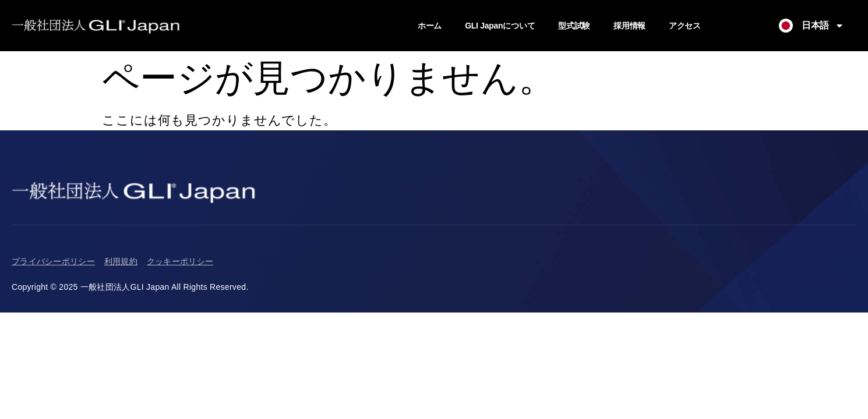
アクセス (685, 26)
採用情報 (629, 26)
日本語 (823, 26)
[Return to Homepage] (96, 26)
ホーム (430, 26)
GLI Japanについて (500, 26)
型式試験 (574, 26)
